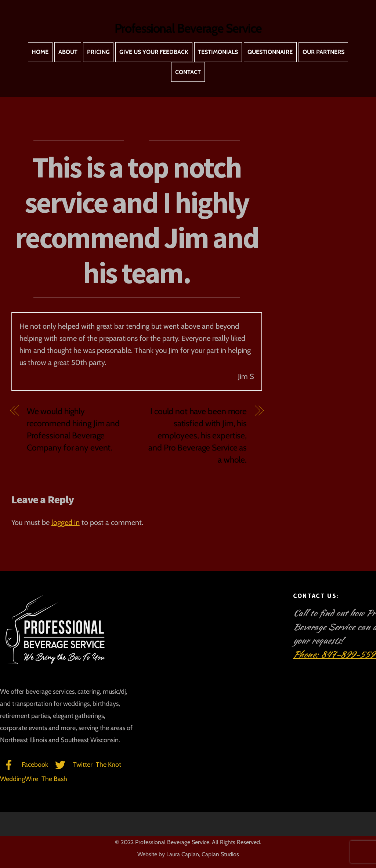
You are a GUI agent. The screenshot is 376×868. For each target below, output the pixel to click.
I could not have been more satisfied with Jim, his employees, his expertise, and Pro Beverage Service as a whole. (198, 435)
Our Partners (323, 52)
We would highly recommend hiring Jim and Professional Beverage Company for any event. (73, 429)
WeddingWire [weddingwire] (19, 779)
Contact (188, 72)
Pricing (98, 52)
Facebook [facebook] (24, 765)
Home (40, 52)
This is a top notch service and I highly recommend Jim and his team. (137, 220)
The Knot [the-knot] (109, 765)
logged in (66, 522)
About (68, 52)
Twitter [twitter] (72, 765)
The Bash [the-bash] (54, 779)
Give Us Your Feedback (154, 52)
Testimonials (218, 52)
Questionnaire (270, 52)
